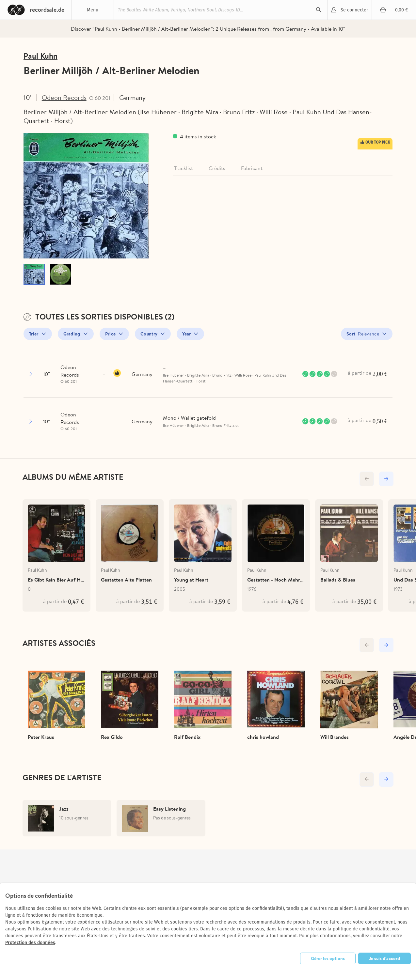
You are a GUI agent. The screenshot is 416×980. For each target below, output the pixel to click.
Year (186, 334)
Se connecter (354, 10)
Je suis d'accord (384, 958)
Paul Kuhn (40, 56)
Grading (72, 334)
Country (149, 334)
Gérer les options (328, 958)
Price (111, 334)
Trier (34, 334)
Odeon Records (64, 97)
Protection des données (30, 943)
